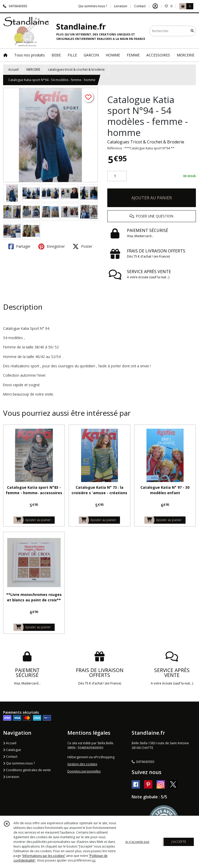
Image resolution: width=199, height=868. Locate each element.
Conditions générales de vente (27, 770)
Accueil (13, 70)
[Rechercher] (192, 31)
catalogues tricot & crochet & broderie (76, 70)
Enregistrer (52, 246)
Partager (19, 246)
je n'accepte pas (137, 842)
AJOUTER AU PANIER (152, 198)
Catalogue (12, 750)
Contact (140, 6)
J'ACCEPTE (179, 842)
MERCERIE (33, 70)
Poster (82, 246)
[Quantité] (117, 176)
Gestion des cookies (82, 764)
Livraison (11, 777)
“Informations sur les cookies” (44, 856)
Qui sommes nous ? (19, 763)
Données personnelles (84, 771)
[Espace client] (155, 6)
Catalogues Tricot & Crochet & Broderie (146, 142)
